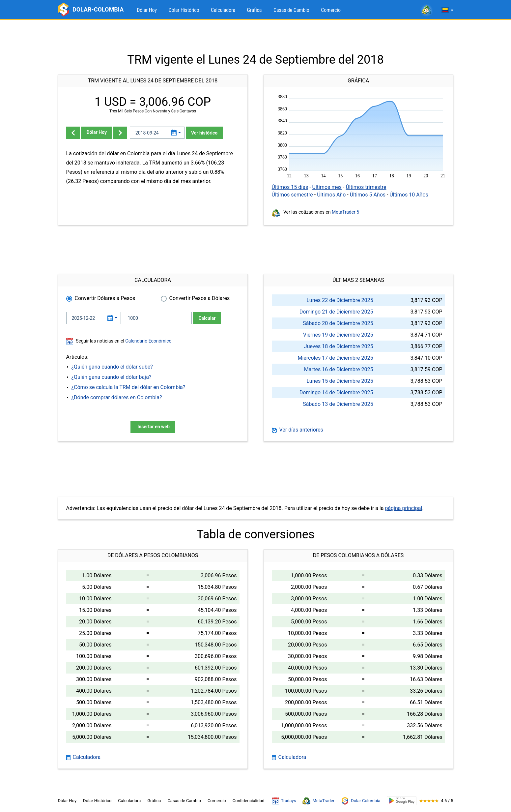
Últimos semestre (292, 195)
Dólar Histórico (184, 10)
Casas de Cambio (291, 10)
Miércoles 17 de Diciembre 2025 (336, 358)
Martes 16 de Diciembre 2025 (339, 369)
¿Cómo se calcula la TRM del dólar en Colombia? (128, 387)
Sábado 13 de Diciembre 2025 (338, 404)
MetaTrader (318, 801)
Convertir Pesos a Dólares (200, 298)
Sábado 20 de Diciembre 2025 (338, 323)
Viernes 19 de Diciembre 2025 (338, 335)
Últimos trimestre (366, 187)
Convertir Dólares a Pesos (105, 298)
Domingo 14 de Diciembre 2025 (336, 392)
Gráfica (255, 10)
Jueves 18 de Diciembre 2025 (339, 346)
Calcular (207, 318)
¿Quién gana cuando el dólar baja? (112, 377)
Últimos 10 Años (409, 195)
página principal (403, 508)
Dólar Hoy (147, 10)
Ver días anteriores (298, 430)
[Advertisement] (256, 36)
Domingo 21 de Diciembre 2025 (336, 312)
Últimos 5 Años (368, 195)
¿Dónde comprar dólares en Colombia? (117, 397)
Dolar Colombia (361, 801)
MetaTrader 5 (345, 212)
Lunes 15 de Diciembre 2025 (340, 381)
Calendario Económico (148, 341)
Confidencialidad (249, 801)
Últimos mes (327, 187)
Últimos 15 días (290, 187)
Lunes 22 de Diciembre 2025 (340, 300)
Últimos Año (331, 195)
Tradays (284, 801)
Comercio (331, 10)
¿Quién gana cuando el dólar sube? (112, 367)
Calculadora (223, 10)
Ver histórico (204, 133)
